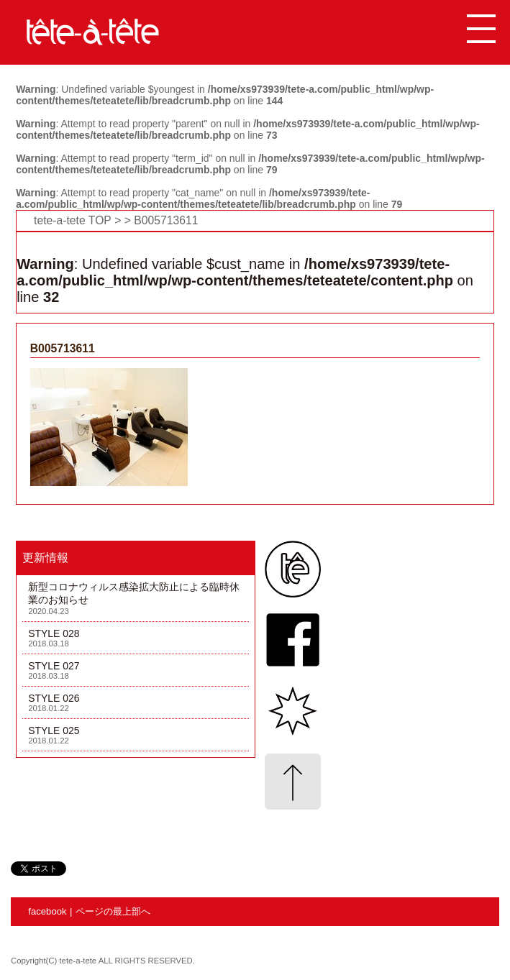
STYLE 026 (54, 698)
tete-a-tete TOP (73, 220)
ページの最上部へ (113, 911)
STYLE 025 (54, 731)
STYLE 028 (54, 633)
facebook (47, 911)
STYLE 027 (54, 666)
